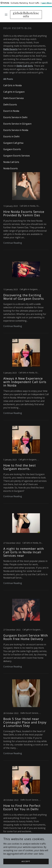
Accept (26, 861)
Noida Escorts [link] (11, 168)
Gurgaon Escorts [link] (12, 149)
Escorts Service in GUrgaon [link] (17, 124)
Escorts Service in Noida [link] (16, 130)
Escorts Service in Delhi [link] (15, 117)
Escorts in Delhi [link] (11, 136)
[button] (7, 15)
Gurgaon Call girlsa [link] (13, 143)
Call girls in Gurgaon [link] (14, 92)
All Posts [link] (8, 79)
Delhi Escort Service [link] (14, 98)
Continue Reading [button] (13, 243)
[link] (26, 15)
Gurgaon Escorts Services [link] (17, 156)
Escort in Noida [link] (11, 111)
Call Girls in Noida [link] (12, 85)
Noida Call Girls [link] (11, 162)
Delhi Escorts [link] (10, 105)
